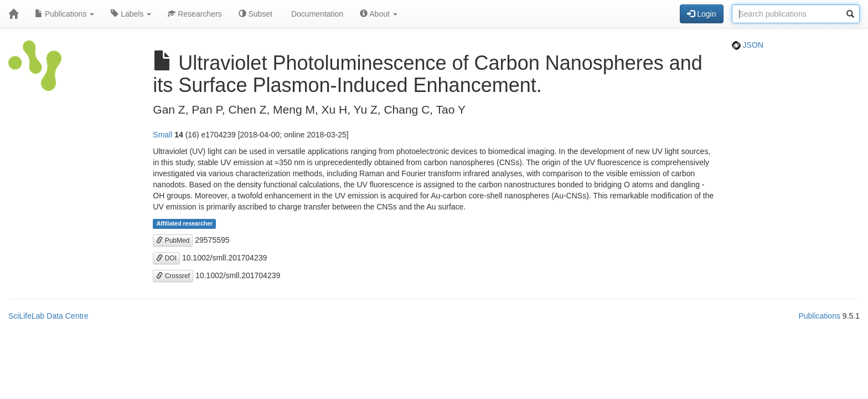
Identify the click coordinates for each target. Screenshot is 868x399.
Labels (131, 14)
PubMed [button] (173, 241)
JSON (748, 45)
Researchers (195, 14)
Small (162, 135)
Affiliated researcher (185, 224)
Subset (255, 14)
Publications (64, 14)
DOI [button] (166, 258)
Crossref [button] (173, 276)
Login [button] (701, 14)
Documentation (316, 14)
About (379, 14)
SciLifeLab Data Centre (48, 316)
